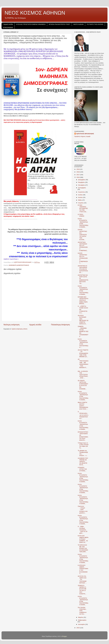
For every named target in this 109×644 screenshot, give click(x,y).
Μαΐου (80, 200)
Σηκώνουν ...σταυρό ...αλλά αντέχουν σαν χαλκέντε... (83, 510)
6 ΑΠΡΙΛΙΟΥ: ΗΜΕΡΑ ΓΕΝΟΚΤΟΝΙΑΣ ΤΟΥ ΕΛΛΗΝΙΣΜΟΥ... (83, 569)
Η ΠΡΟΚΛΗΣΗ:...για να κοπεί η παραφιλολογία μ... (83, 415)
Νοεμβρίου (82, 182)
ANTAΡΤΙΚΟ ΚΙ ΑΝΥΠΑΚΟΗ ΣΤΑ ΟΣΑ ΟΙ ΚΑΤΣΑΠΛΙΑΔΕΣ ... (83, 269)
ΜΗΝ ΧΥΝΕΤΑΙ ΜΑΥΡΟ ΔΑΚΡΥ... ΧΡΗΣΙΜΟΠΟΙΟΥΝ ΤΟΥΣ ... (83, 406)
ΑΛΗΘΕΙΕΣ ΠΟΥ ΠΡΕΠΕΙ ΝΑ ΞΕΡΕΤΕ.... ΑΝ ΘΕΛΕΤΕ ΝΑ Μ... (83, 462)
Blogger (64, 636)
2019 (78, 169)
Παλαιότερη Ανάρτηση (60, 325)
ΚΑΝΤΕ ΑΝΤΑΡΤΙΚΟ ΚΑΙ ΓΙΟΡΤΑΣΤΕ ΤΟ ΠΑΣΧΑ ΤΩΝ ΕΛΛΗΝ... (82, 235)
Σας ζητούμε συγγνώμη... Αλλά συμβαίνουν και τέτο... (82, 611)
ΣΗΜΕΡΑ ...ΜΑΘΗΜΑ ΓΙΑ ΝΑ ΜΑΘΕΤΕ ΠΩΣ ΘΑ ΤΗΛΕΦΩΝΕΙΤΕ (83, 331)
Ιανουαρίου (82, 624)
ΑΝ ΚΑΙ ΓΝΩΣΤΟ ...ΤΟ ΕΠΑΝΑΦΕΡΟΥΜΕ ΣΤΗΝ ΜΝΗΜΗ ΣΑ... (83, 353)
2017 (78, 175)
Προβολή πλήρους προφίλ (82, 136)
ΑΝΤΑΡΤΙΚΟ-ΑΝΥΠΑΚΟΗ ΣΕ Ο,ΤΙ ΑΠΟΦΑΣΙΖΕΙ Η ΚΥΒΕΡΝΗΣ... (83, 246)
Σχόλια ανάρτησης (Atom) (20, 329)
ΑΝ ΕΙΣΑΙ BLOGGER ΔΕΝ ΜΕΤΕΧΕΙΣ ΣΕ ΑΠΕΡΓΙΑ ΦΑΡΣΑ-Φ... (83, 320)
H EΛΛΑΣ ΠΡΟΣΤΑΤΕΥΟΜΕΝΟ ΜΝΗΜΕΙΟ (31, 24)
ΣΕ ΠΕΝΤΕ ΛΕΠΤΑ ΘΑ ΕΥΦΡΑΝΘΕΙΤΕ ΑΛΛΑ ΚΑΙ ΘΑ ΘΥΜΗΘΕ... (83, 385)
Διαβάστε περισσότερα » (11, 259)
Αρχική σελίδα (8, 24)
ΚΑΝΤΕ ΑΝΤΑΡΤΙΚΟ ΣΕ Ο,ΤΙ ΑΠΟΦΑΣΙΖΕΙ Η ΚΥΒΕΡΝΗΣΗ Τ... (83, 258)
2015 (78, 628)
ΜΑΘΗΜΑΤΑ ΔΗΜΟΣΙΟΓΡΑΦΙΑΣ (19, 265)
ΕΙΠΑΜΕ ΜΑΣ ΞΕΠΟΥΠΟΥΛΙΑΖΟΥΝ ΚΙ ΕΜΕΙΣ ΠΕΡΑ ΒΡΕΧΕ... (83, 300)
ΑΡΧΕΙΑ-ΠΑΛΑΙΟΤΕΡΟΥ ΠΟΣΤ (59, 24)
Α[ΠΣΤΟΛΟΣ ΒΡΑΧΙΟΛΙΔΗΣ (85, 134)
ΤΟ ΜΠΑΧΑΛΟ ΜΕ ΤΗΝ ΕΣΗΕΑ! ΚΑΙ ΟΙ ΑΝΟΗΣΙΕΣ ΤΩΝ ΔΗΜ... (83, 548)
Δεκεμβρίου (82, 180)
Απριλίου (81, 203)
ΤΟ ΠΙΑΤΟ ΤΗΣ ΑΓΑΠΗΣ (95, 24)
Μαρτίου (81, 617)
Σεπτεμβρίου (82, 188)
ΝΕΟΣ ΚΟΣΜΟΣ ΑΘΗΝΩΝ (35, 13)
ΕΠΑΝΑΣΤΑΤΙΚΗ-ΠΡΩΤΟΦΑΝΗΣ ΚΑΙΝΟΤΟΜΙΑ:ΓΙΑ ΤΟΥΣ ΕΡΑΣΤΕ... (83, 436)
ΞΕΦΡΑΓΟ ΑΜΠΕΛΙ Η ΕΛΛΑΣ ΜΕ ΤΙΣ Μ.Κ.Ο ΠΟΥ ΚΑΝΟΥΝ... (82, 590)
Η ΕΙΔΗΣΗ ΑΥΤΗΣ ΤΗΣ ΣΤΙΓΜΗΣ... (82, 469)
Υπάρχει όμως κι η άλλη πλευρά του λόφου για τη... (83, 445)
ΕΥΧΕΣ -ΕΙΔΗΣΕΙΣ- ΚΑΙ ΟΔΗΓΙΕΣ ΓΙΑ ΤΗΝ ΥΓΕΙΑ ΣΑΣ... (83, 208)
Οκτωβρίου (82, 185)
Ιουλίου (81, 195)
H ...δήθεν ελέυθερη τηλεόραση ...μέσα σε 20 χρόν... (83, 530)
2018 (78, 172)
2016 (78, 177)
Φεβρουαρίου (82, 620)
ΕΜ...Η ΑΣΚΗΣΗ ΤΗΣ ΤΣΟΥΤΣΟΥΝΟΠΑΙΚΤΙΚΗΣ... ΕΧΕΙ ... (83, 375)
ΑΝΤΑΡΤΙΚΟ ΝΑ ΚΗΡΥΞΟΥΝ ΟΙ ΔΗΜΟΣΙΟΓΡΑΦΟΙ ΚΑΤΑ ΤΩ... (83, 279)
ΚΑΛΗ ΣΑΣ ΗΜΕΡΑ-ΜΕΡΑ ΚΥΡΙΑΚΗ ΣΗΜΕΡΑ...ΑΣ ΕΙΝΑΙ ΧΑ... (83, 539)
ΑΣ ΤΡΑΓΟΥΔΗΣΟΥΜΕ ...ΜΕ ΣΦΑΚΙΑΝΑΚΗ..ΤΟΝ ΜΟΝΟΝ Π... (83, 363)
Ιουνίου (81, 197)
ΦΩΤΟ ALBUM (78, 24)
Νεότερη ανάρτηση (12, 325)
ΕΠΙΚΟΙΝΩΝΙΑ (8, 27)
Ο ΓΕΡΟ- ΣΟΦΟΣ (81, 215)
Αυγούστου (82, 192)
